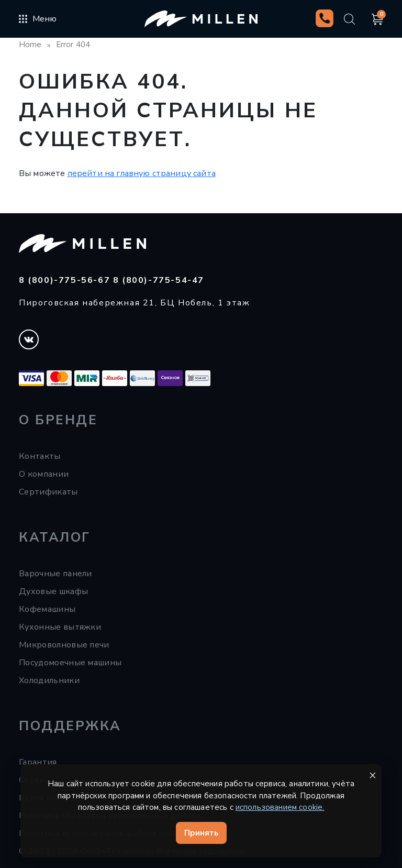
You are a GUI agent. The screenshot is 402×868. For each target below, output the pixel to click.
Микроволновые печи (64, 645)
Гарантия (38, 762)
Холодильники (49, 680)
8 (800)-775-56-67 (66, 280)
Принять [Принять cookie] (201, 833)
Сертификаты (48, 492)
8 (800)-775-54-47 (159, 280)
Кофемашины (47, 609)
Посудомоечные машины (70, 663)
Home (30, 45)
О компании (44, 474)
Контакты (40, 456)
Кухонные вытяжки (60, 627)
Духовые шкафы (53, 591)
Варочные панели (55, 574)
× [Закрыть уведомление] (373, 775)
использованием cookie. (280, 807)
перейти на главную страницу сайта (142, 173)
